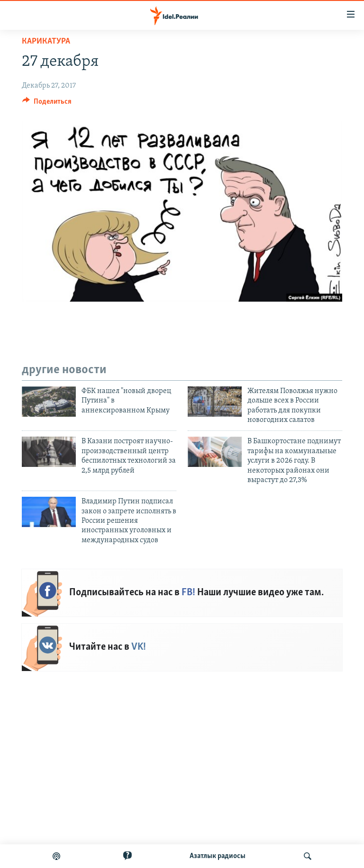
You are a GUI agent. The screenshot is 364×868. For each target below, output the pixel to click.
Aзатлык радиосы (218, 856)
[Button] (47, 104)
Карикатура (46, 41)
